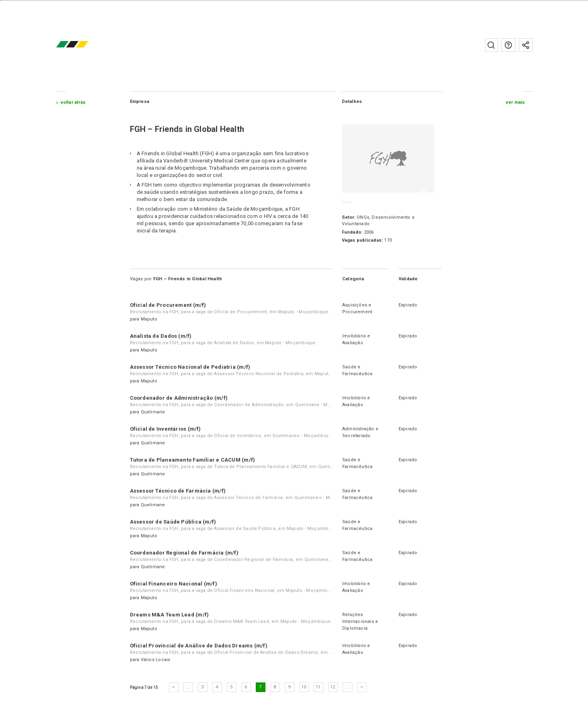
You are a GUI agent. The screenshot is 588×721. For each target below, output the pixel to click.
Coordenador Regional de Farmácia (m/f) (184, 553)
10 (304, 687)
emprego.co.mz (84, 45)
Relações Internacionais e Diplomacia (360, 621)
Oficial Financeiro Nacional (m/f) (174, 584)
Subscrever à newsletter (526, 45)
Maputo (149, 319)
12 (333, 687)
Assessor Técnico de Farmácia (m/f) (178, 491)
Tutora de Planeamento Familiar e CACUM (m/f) (193, 460)
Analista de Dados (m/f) (161, 336)
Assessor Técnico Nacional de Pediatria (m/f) (190, 367)
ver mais (516, 102)
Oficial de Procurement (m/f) (168, 305)
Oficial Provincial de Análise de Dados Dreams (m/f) (199, 646)
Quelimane (153, 412)
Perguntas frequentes (508, 45)
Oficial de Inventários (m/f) (166, 429)
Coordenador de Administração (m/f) (179, 398)
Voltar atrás (73, 102)
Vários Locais (156, 660)
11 (318, 687)
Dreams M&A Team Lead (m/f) (170, 615)
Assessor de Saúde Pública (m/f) (173, 522)
